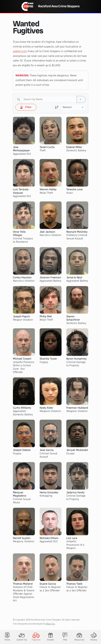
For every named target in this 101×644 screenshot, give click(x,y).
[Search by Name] (49, 99)
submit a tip (20, 51)
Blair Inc (51, 624)
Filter (26, 107)
